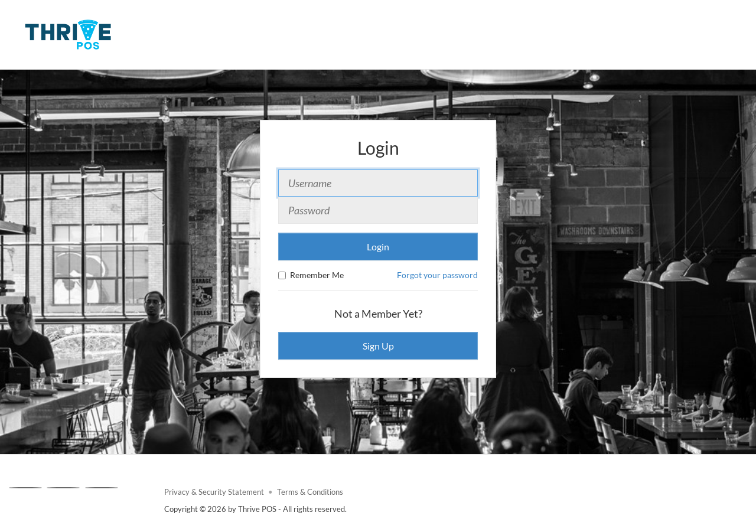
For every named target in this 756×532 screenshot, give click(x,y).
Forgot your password (437, 275)
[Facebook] (25, 488)
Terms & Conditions (310, 492)
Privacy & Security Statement (214, 492)
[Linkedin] (102, 488)
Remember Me (311, 275)
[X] (63, 488)
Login (378, 247)
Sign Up (378, 346)
